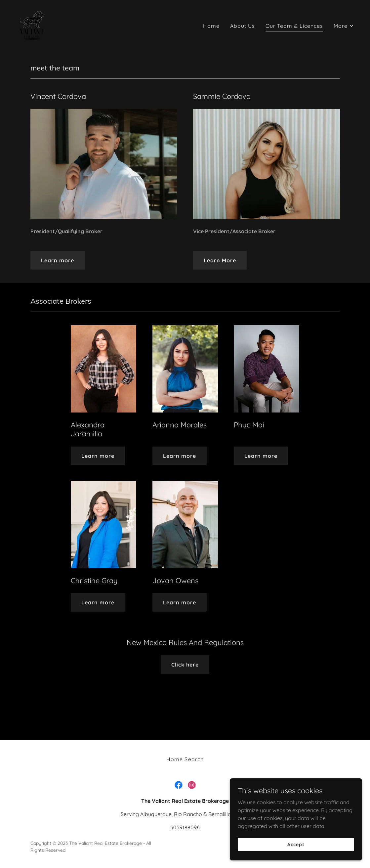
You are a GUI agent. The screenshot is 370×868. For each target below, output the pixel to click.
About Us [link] (243, 26)
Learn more (58, 260)
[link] (33, 24)
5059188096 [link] (185, 827)
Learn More (220, 260)
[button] (344, 26)
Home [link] (211, 26)
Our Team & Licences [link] (294, 26)
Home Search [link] (185, 759)
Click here (185, 665)
